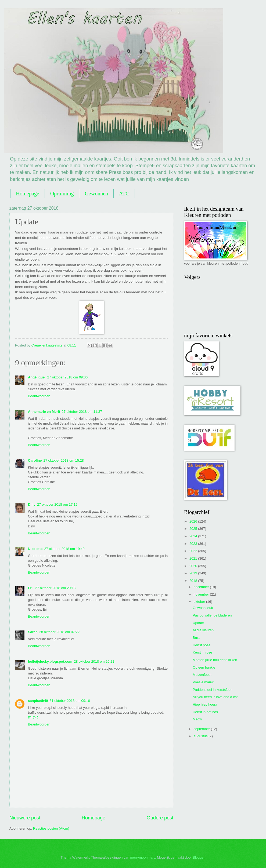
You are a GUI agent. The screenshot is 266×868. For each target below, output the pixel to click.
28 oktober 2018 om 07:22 (59, 632)
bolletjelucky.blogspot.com (50, 661)
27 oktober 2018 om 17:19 (57, 504)
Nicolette (35, 549)
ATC (124, 194)
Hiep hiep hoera (205, 704)
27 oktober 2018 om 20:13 (55, 588)
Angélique (37, 377)
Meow (197, 719)
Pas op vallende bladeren (212, 615)
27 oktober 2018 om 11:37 (82, 412)
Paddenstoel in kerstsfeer (212, 690)
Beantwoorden (39, 396)
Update (198, 623)
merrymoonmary (143, 857)
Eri (31, 588)
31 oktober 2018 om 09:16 (70, 701)
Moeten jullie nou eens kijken (215, 660)
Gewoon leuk (203, 608)
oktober (200, 602)
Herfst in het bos (205, 712)
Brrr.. (196, 638)
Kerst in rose (202, 652)
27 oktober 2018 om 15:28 (64, 460)
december (202, 587)
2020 (194, 566)
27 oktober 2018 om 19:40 (64, 549)
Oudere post (160, 818)
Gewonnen (96, 194)
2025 (194, 529)
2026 (194, 521)
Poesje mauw (203, 682)
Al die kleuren (203, 630)
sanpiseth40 (38, 701)
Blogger (199, 857)
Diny (32, 504)
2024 (194, 536)
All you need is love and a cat (215, 697)
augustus (201, 736)
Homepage (28, 194)
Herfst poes (202, 645)
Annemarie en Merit (44, 412)
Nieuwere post (25, 818)
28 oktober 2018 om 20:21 (94, 661)
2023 (194, 544)
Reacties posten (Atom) (51, 828)
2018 (194, 581)
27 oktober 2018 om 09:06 (67, 377)
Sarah (33, 632)
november (202, 594)
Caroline (35, 460)
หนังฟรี (33, 717)
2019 (194, 573)
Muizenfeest (202, 675)
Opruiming (62, 194)
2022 (194, 551)
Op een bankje (204, 667)
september (202, 729)
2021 (194, 558)
